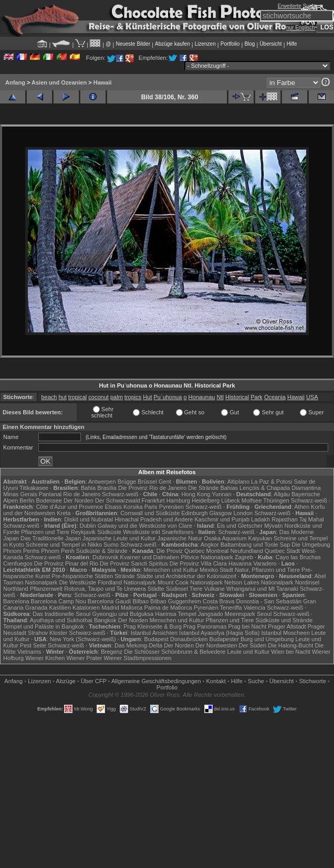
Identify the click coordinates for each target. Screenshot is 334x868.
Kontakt (216, 681)
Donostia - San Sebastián (269, 601)
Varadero (265, 563)
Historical (237, 397)
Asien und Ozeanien (59, 82)
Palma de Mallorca (168, 608)
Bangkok (105, 620)
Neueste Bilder (133, 44)
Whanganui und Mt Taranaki (262, 589)
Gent (165, 482)
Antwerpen (102, 482)
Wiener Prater (84, 658)
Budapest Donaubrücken (176, 639)
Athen (302, 507)
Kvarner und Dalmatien (150, 557)
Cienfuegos (18, 563)
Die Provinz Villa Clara (198, 563)
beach (49, 397)
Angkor (210, 545)
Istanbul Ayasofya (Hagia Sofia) (219, 633)
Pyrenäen (171, 507)
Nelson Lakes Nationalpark (259, 582)
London (243, 513)
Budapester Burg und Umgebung (252, 639)
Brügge (127, 482)
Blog (249, 44)
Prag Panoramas (205, 626)
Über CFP (94, 681)
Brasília (107, 488)
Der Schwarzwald (118, 500)
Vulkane (214, 589)
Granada (36, 608)
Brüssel (147, 482)
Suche (256, 681)
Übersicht (270, 44)
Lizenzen (205, 44)
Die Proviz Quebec (181, 551)
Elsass (113, 507)
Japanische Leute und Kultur (119, 538)
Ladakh (260, 519)
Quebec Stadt (282, 551)
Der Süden (253, 645)
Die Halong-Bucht (290, 645)
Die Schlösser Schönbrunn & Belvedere (175, 652)
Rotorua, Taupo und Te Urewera (105, 589)
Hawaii (103, 82)
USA (312, 397)
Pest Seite (33, 645)
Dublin (88, 526)
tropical (77, 397)
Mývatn (273, 526)
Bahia (88, 488)
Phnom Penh (58, 551)
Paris (151, 507)
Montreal (218, 551)
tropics (133, 397)
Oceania (275, 397)
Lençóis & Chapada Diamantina (280, 488)
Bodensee (49, 500)
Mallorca (132, 608)
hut (62, 397)
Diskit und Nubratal (88, 519)
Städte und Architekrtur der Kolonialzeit (186, 576)
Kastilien (60, 608)
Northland (16, 589)
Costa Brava (219, 601)
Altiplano (238, 482)
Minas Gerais (20, 494)
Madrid (110, 608)
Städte (156, 589)
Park (257, 397)
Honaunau (202, 397)
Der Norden (79, 500)
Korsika (133, 507)
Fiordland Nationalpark (127, 582)
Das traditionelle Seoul (61, 614)
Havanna (240, 563)
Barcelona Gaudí (109, 601)
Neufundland (246, 551)
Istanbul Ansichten (154, 633)
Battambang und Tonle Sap (255, 545)
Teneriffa (231, 608)
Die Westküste (77, 582)
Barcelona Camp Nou (59, 601)
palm (117, 397)
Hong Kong (196, 494)
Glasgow (221, 513)
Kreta (64, 513)
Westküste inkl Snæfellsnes (158, 532)
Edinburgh (194, 513)
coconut (98, 397)
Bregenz (112, 652)
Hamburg (178, 500)
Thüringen (276, 500)
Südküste (109, 532)
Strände (125, 576)
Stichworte (312, 681)
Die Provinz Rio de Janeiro (152, 488)
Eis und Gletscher (240, 526)
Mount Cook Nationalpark (190, 582)
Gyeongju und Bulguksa (123, 614)
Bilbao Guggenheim (176, 601)
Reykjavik (83, 532)
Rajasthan (285, 519)
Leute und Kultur (249, 652)
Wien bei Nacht (291, 652)
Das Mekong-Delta (138, 645)
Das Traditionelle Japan (51, 538)
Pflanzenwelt (46, 589)
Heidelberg (206, 500)
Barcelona (16, 601)
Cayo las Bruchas (298, 557)
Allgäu (282, 494)
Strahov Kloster (48, 633)
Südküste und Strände (284, 620)
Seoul (264, 614)
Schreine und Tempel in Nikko (64, 545)
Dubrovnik (106, 557)
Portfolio (230, 44)
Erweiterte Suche (298, 6)
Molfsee (252, 500)
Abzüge (66, 681)
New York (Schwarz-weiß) (83, 639)
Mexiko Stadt (216, 570)
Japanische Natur (180, 538)
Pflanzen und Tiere (45, 532)
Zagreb (244, 557)
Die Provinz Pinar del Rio (66, 563)
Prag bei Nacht (247, 626)
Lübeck (230, 500)
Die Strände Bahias (213, 488)
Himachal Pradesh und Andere (154, 519)
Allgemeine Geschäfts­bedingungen (156, 681)
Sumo (111, 545)
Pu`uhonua (168, 397)
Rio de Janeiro (82, 494)
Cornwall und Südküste (150, 513)
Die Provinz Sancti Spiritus (134, 563)
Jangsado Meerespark (227, 614)
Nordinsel (307, 582)
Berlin (27, 500)
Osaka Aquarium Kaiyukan (238, 538)
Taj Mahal (312, 519)
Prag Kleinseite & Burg (153, 626)
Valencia (254, 608)
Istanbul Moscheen (285, 633)
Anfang (15, 82)
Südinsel (177, 589)
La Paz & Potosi (272, 482)
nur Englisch (301, 28)
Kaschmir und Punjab (222, 519)
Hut (147, 397)
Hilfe (292, 44)
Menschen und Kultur (171, 570)
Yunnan (221, 494)
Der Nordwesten (216, 645)
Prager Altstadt (287, 626)
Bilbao (140, 601)
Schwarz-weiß (120, 494)
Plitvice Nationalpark (207, 557)
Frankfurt (153, 500)
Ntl (220, 397)
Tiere (196, 589)
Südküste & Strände (102, 551)
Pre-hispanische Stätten (82, 576)
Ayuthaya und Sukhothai (61, 620)
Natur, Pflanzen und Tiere (267, 570)
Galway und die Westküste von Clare (145, 526)
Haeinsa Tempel (176, 614)
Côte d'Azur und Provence (69, 507)
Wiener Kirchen (45, 658)
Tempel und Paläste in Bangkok (44, 626)
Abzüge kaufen (173, 44)
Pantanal (50, 494)
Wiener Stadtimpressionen (137, 658)
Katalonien (86, 608)
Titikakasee (34, 488)
